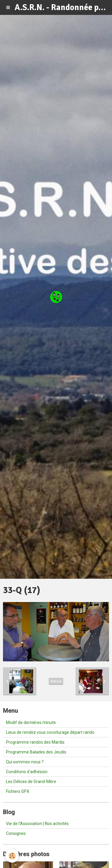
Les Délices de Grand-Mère (31, 782)
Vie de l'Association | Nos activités (37, 824)
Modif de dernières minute (31, 722)
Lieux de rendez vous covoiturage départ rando (50, 732)
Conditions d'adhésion (27, 772)
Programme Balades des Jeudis (36, 752)
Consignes (16, 833)
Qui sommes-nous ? (25, 762)
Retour (56, 681)
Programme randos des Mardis (35, 742)
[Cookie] (12, 856)
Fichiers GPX (18, 791)
